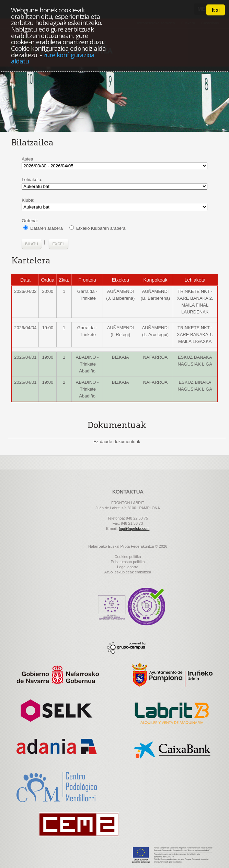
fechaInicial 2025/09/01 (114, 166)
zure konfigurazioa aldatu (53, 58)
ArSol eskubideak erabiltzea (128, 572)
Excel (58, 244)
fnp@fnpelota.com (134, 528)
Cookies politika (128, 557)
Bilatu (32, 244)
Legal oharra (128, 567)
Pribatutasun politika (128, 562)
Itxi (216, 10)
